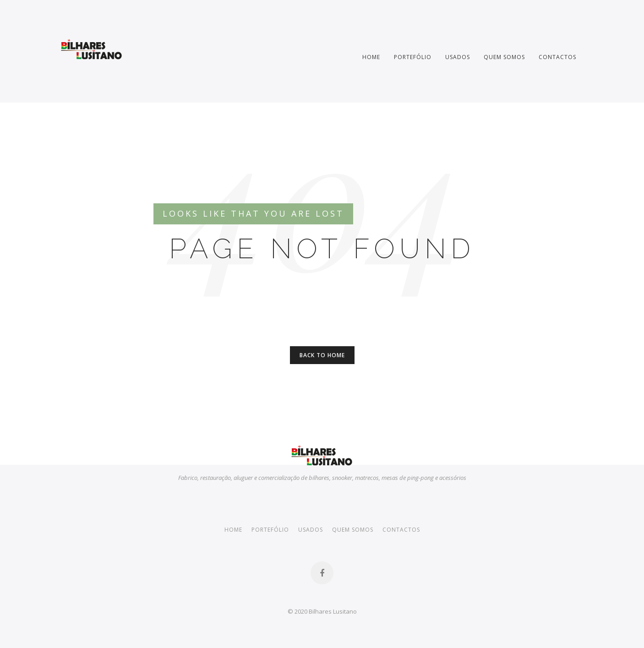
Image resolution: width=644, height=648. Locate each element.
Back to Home (322, 355)
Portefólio (413, 57)
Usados (458, 57)
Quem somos (504, 57)
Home (371, 57)
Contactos (557, 57)
